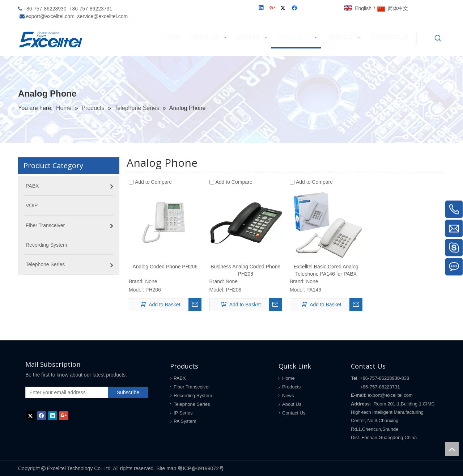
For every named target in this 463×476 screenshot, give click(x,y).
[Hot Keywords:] (438, 39)
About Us (292, 404)
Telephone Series (192, 404)
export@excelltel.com (50, 16)
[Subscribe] (128, 392)
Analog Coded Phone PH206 (165, 267)
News (288, 396)
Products (291, 387)
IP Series (183, 413)
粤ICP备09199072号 (201, 468)
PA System (185, 421)
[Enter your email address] (65, 392)
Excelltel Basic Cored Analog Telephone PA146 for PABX (326, 270)
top (452, 449)
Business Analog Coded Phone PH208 (245, 270)
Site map (166, 468)
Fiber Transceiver (192, 387)
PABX (180, 378)
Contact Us (294, 413)
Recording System (193, 396)
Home (288, 378)
